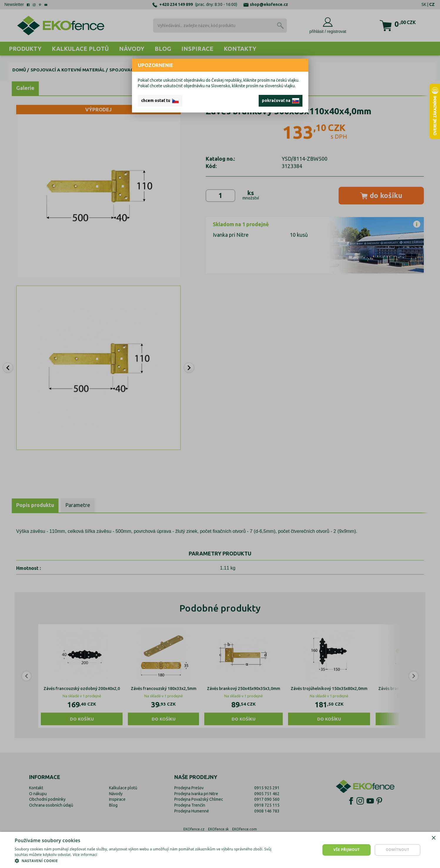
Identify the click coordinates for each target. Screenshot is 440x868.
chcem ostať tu (160, 101)
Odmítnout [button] (397, 850)
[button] (147, 861)
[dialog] (220, 850)
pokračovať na (281, 101)
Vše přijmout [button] (346, 850)
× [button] (433, 838)
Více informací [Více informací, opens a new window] (85, 855)
